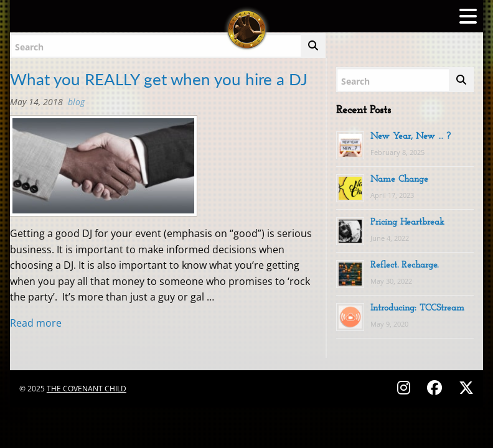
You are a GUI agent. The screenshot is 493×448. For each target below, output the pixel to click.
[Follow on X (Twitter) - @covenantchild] (464, 387)
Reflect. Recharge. (404, 265)
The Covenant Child (87, 389)
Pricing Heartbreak (407, 222)
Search (29, 47)
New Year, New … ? (411, 137)
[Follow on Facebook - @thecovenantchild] (436, 387)
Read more (36, 323)
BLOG (76, 102)
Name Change (399, 180)
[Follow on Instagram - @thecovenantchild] (406, 387)
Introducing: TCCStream (417, 308)
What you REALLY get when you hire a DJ (159, 79)
